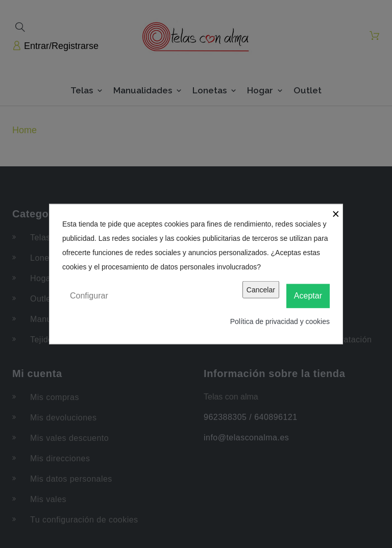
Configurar (89, 296)
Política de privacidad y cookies (280, 321)
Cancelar (261, 290)
